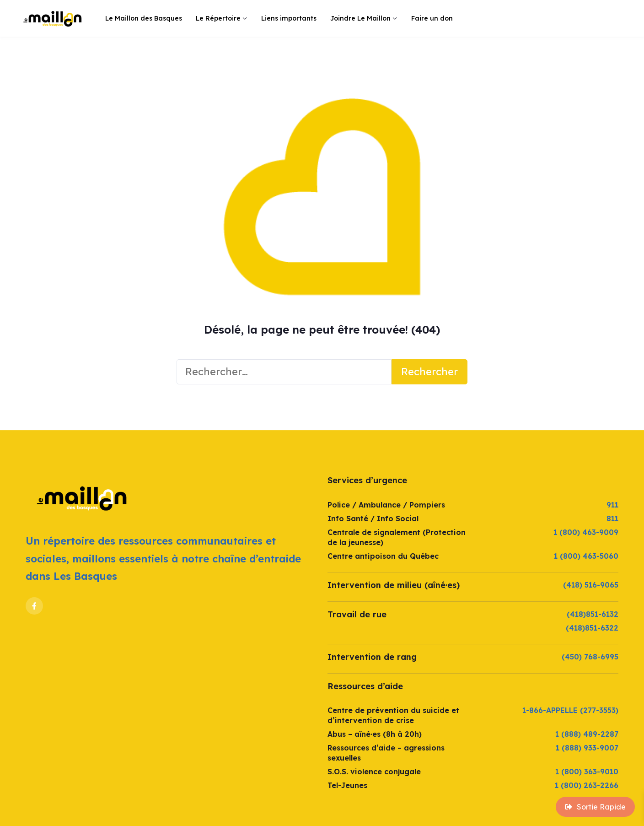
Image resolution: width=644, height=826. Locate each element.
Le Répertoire (218, 18)
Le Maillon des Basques (144, 18)
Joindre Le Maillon (360, 18)
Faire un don (432, 18)
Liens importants (289, 18)
